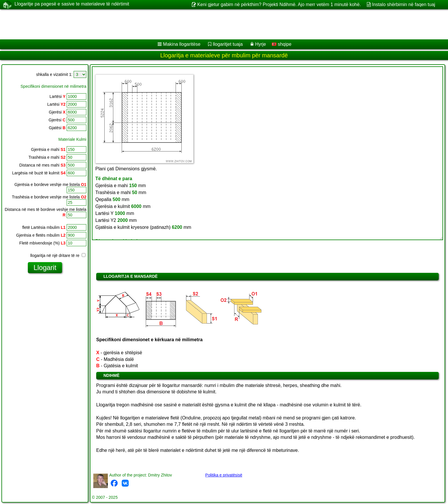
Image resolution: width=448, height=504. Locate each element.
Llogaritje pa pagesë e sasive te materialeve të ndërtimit (72, 4)
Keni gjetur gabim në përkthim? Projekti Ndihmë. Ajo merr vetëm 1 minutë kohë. (279, 4)
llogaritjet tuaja (228, 44)
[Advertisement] (176, 24)
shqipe (282, 44)
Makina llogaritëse (182, 44)
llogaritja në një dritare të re (58, 255)
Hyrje (260, 44)
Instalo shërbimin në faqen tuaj (404, 4)
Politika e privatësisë (224, 475)
